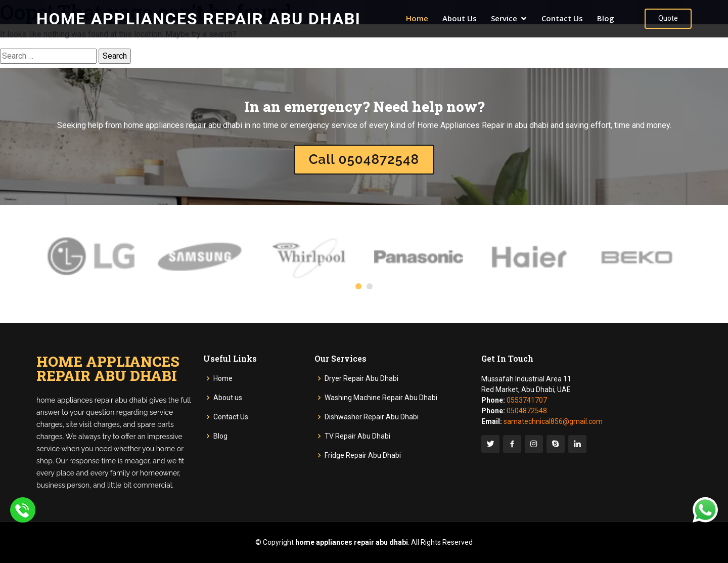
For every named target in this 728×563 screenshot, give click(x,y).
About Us (460, 18)
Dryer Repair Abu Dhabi (361, 378)
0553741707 (527, 400)
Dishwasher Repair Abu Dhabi (372, 417)
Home (417, 18)
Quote (668, 18)
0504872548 (527, 411)
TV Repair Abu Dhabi (357, 436)
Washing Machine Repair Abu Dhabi (381, 398)
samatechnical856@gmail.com (553, 421)
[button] (358, 286)
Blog (606, 18)
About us (228, 398)
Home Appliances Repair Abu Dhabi (199, 19)
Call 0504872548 (364, 159)
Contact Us (562, 18)
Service (504, 18)
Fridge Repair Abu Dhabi (363, 455)
